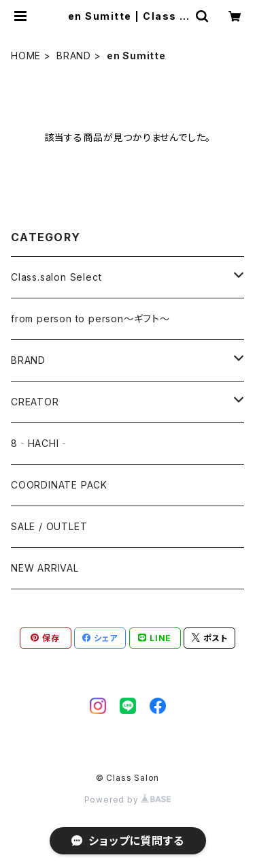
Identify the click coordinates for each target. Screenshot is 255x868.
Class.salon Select (56, 277)
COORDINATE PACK (59, 485)
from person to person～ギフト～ (90, 319)
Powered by (128, 800)
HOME (26, 56)
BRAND (74, 56)
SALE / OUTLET (49, 526)
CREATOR (35, 402)
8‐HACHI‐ (40, 443)
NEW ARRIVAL (45, 568)
